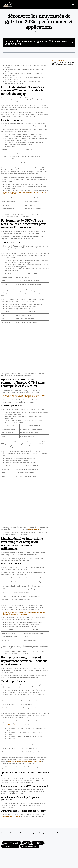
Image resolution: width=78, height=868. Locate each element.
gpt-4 (26, 843)
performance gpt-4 (30, 846)
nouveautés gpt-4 (10, 846)
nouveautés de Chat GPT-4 (11, 817)
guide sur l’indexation (9, 725)
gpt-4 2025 (38, 843)
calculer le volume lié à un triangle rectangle (24, 762)
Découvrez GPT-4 (34, 529)
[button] (73, 4)
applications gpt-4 (12, 843)
